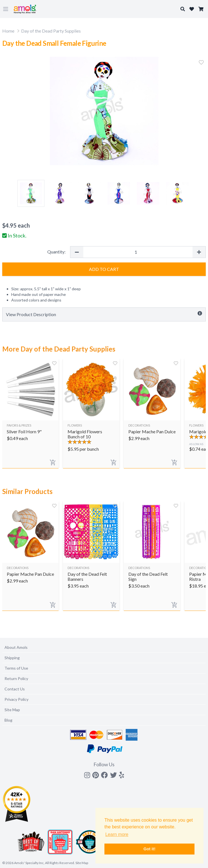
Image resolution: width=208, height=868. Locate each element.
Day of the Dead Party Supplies (51, 31)
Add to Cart (104, 269)
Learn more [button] (117, 834)
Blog (8, 720)
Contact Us (15, 689)
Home (8, 31)
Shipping (12, 658)
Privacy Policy (16, 699)
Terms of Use (16, 668)
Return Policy (16, 678)
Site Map (12, 710)
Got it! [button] (149, 849)
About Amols (16, 647)
